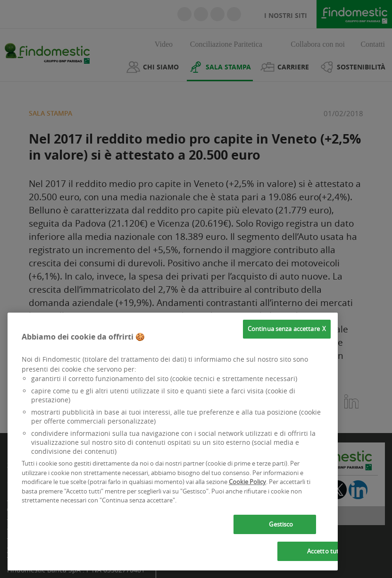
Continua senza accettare (284, 329)
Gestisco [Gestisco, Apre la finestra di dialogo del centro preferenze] (281, 524)
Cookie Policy (247, 482)
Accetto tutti (325, 551)
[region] (173, 442)
